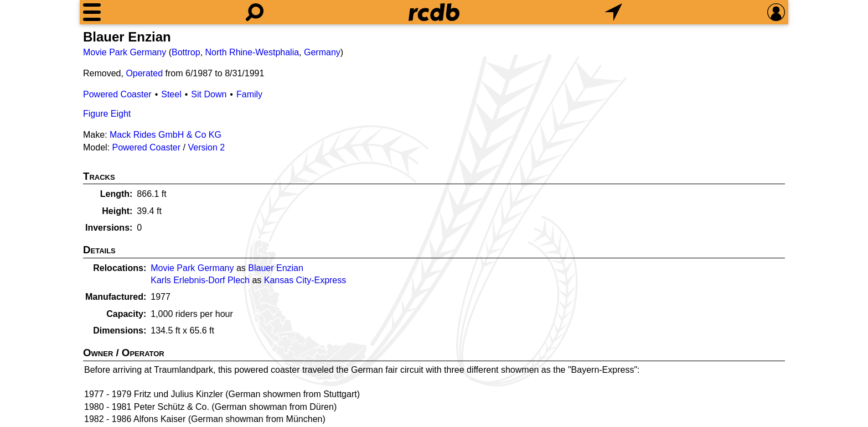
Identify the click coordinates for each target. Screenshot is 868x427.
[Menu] (92, 12)
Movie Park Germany (125, 52)
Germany (322, 52)
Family (249, 94)
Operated (144, 73)
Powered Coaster (117, 94)
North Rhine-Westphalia (252, 52)
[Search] (255, 12)
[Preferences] (776, 12)
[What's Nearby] (613, 12)
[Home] (434, 12)
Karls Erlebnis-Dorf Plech (200, 280)
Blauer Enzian (276, 268)
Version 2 (206, 147)
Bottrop (186, 52)
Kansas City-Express (305, 280)
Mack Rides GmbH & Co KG (166, 135)
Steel (171, 94)
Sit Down (209, 94)
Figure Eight (107, 114)
